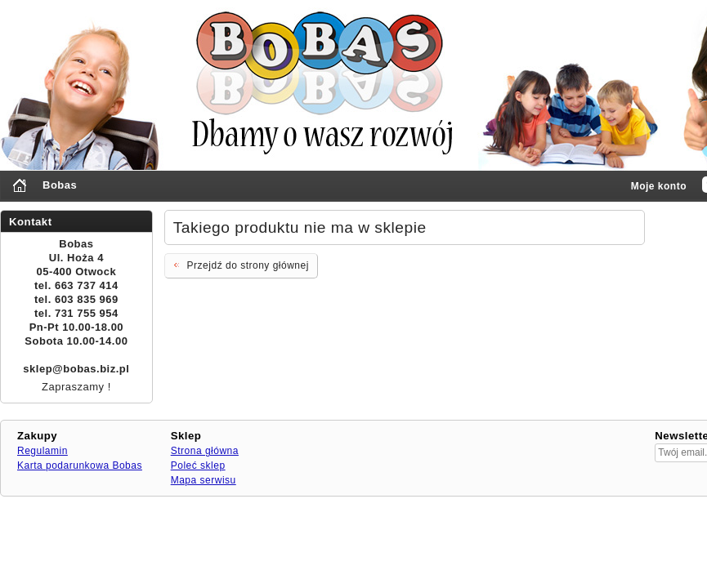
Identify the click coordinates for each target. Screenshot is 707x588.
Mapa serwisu (204, 480)
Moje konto (659, 186)
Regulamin (43, 451)
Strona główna (205, 451)
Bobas (60, 185)
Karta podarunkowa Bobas (80, 465)
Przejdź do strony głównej (240, 265)
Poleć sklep (198, 465)
